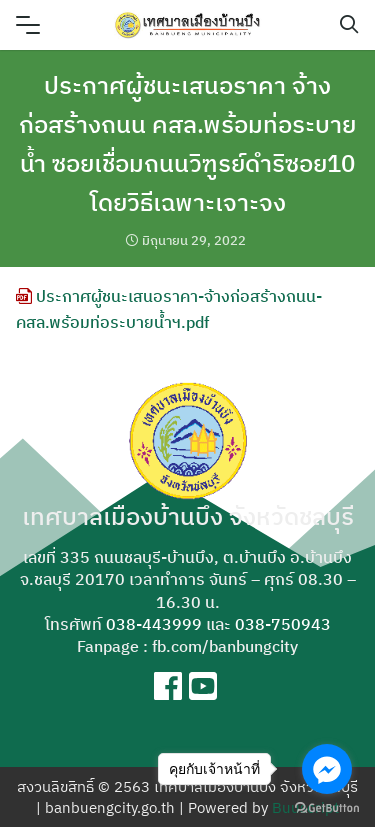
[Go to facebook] (327, 769)
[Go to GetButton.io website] (327, 807)
